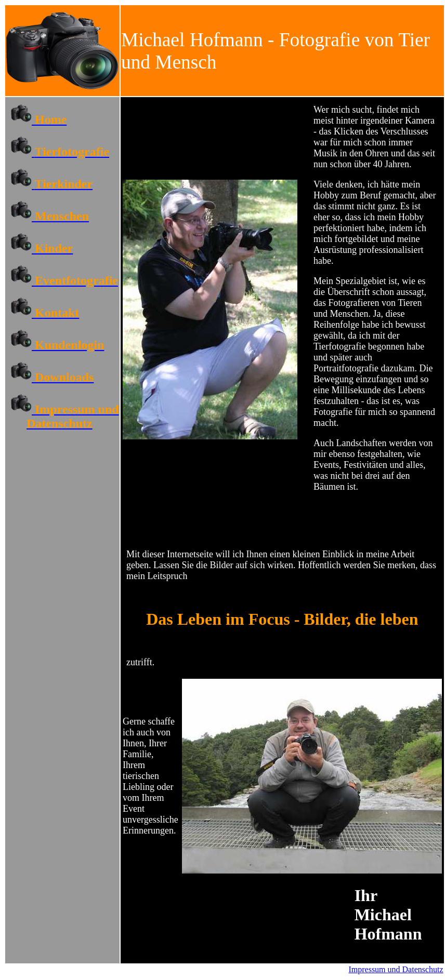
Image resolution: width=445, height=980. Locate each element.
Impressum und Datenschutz (396, 969)
